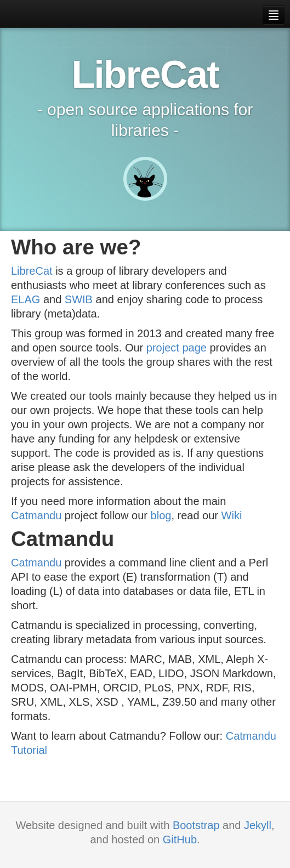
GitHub (180, 839)
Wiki (232, 515)
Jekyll (258, 825)
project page (177, 348)
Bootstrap (196, 825)
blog (161, 515)
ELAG (25, 299)
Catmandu (36, 515)
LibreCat (32, 271)
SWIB (79, 299)
